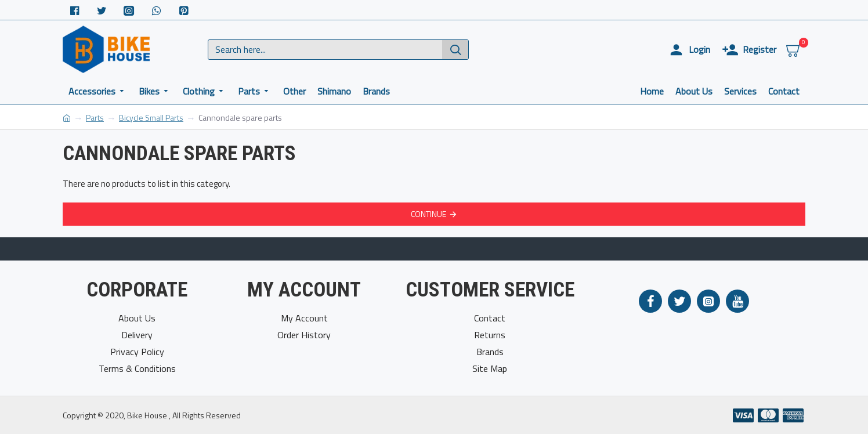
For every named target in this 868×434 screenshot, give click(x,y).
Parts (95, 117)
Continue (428, 214)
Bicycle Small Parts (151, 117)
